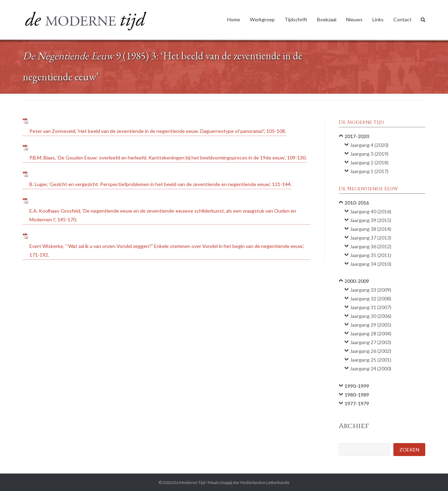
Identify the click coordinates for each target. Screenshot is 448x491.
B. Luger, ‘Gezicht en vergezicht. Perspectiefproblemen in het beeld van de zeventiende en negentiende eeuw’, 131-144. (160, 184)
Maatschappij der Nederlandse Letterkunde (249, 482)
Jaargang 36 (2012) (371, 246)
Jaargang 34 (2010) (371, 264)
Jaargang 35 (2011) (371, 255)
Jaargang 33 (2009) (371, 290)
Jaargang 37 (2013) (371, 238)
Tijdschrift (296, 19)
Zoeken (409, 450)
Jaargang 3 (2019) (369, 154)
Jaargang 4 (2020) (369, 145)
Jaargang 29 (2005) (371, 325)
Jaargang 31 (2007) (371, 307)
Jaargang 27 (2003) (371, 342)
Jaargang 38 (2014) (371, 229)
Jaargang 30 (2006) (371, 316)
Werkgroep (262, 19)
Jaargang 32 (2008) (371, 298)
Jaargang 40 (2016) (371, 211)
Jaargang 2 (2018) (369, 162)
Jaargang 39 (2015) (371, 220)
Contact (402, 19)
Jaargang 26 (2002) (371, 351)
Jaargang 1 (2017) (369, 171)
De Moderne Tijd (189, 482)
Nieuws (354, 19)
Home (234, 19)
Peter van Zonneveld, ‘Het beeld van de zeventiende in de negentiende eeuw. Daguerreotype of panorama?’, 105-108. (158, 131)
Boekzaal (327, 19)
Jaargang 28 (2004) (371, 333)
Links (378, 19)
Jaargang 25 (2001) (371, 360)
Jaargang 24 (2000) (371, 368)
